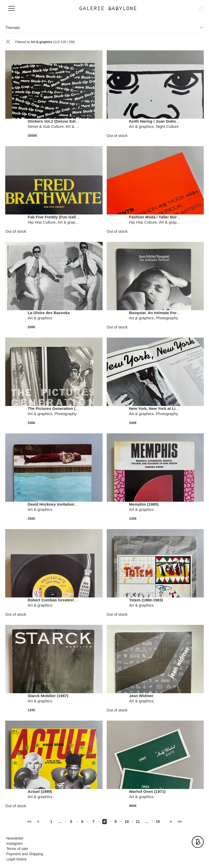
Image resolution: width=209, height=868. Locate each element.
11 (138, 822)
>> (180, 822)
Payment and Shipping (25, 854)
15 (158, 822)
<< (29, 822)
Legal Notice (16, 859)
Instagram (14, 843)
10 (127, 822)
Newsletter (15, 838)
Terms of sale (17, 849)
